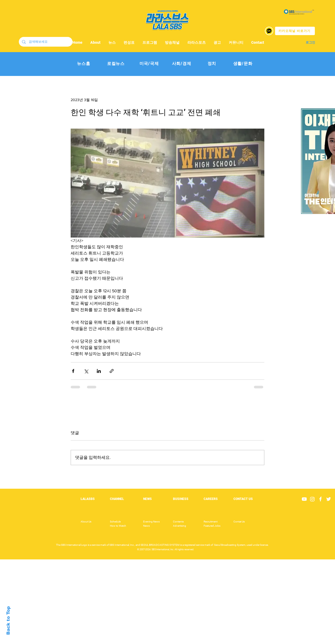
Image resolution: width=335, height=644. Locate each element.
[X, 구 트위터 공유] (86, 371)
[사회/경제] (182, 64)
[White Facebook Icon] (320, 499)
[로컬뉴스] (116, 64)
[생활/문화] (243, 64)
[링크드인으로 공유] (99, 371)
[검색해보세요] (45, 42)
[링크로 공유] (112, 371)
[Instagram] (312, 499)
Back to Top (8, 621)
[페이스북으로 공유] (73, 371)
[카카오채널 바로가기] (295, 31)
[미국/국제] (149, 64)
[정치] (212, 64)
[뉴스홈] (84, 64)
